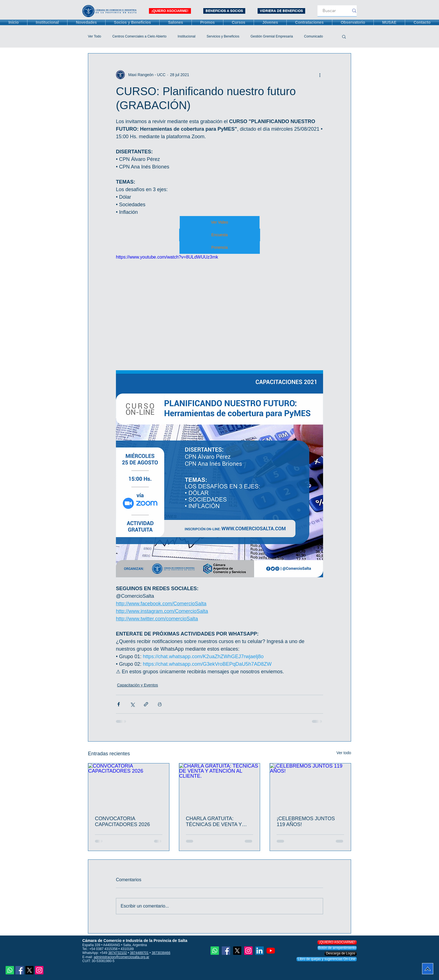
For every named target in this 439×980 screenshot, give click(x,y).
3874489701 (139, 953)
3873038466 (161, 953)
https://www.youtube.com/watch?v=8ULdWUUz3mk (167, 257)
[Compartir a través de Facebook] (119, 704)
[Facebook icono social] (20, 970)
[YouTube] (271, 951)
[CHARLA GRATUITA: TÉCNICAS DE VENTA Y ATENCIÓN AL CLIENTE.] (220, 786)
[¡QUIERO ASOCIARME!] (170, 11)
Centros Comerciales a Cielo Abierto (139, 36)
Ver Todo (94, 36)
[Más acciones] (320, 75)
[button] (344, 36)
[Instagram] (39, 970)
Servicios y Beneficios (223, 36)
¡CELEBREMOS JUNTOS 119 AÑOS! (306, 821)
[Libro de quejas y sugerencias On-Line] (327, 959)
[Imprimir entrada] (160, 704)
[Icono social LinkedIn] (260, 951)
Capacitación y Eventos (137, 685)
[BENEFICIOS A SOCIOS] (224, 11)
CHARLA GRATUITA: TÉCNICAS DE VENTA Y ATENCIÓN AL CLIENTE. (214, 822)
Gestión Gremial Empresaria (272, 36)
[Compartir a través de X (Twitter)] (132, 704)
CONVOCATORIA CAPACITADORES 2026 (122, 821)
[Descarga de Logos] (341, 954)
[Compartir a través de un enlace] (146, 704)
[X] (29, 970)
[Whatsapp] (10, 970)
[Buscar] (329, 11)
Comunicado (313, 36)
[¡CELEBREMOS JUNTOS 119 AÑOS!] (310, 786)
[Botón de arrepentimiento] (337, 948)
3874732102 (117, 953)
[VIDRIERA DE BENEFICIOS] (281, 11)
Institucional (187, 36)
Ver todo (344, 753)
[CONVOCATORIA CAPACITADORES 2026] (129, 786)
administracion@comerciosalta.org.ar (122, 957)
